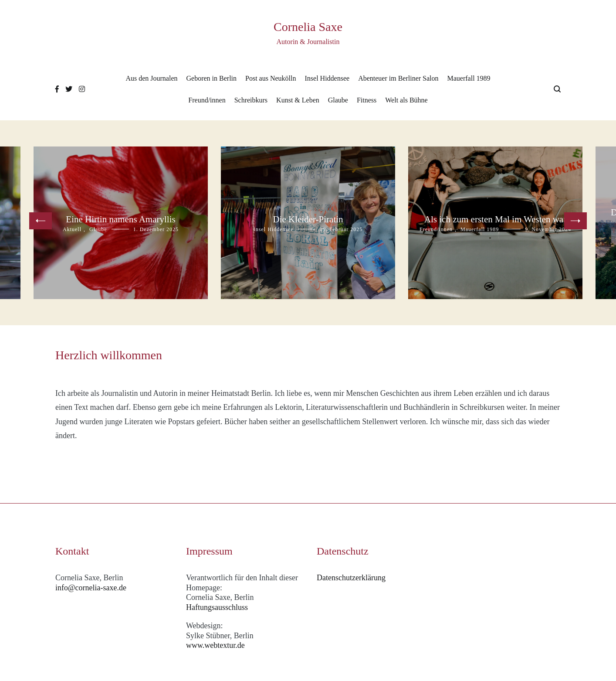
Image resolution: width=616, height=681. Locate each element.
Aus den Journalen (151, 78)
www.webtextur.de (215, 645)
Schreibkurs (251, 100)
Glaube (338, 100)
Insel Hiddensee (327, 78)
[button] (41, 221)
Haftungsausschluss (217, 607)
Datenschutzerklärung (351, 578)
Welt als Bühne (406, 100)
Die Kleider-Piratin (308, 219)
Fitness (367, 100)
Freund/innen (207, 100)
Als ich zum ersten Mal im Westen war (495, 219)
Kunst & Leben (298, 100)
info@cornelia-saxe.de (91, 588)
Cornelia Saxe (308, 27)
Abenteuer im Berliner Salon (398, 78)
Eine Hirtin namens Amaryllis (120, 219)
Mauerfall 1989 (469, 78)
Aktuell (72, 229)
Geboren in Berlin (212, 78)
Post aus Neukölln (271, 78)
